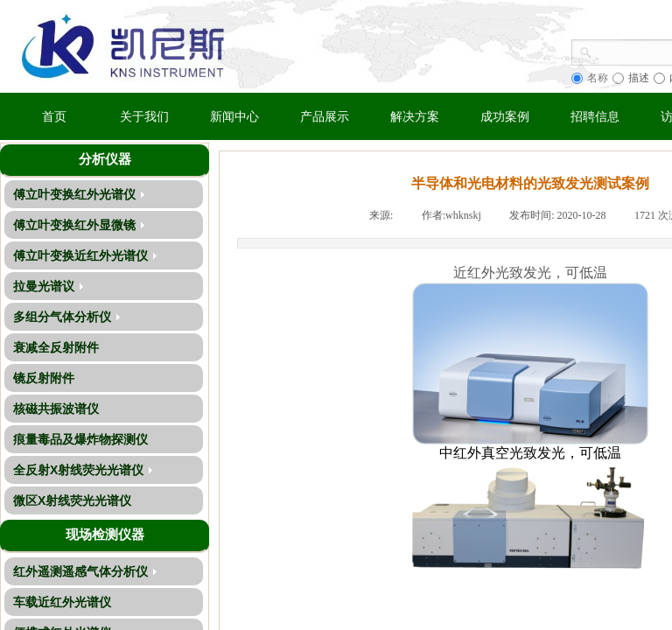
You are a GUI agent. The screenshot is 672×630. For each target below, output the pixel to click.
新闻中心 (234, 116)
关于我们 (144, 116)
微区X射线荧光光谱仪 (72, 500)
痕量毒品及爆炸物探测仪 (80, 439)
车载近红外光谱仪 (62, 602)
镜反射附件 (44, 378)
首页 (54, 116)
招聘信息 (595, 116)
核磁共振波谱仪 (56, 409)
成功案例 (505, 116)
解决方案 (415, 116)
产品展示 (325, 116)
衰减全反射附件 (56, 347)
